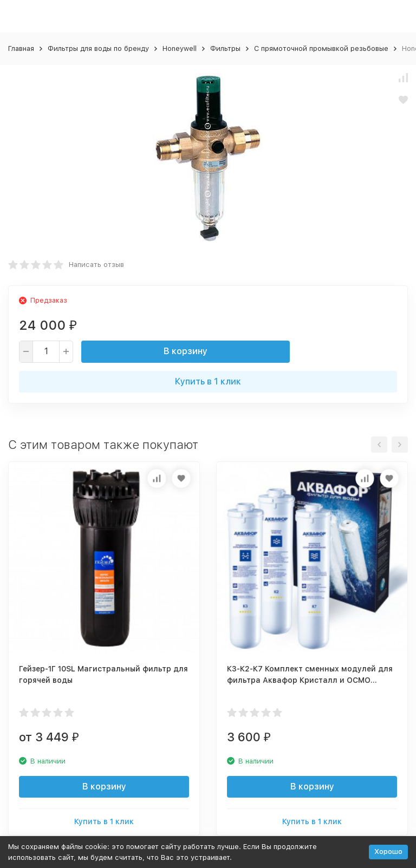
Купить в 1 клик (208, 381)
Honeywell (180, 48)
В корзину (186, 351)
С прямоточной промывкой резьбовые (321, 48)
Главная (21, 48)
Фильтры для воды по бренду (98, 48)
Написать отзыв (96, 265)
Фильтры (225, 48)
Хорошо (388, 851)
